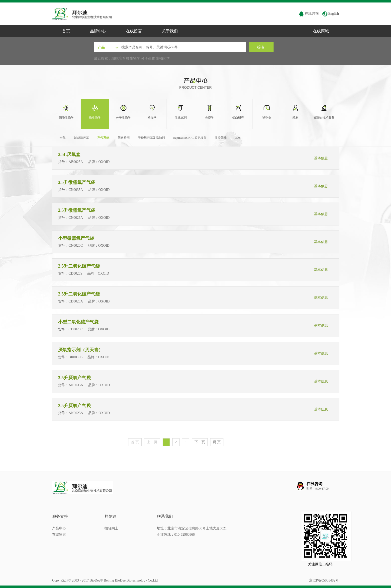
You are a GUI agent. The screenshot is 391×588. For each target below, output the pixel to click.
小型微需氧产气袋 (77, 238)
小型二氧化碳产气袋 (79, 322)
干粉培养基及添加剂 (151, 138)
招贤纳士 (111, 528)
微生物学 (133, 58)
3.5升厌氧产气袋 (75, 378)
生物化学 (163, 58)
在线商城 (321, 31)
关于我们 (170, 31)
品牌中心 (98, 31)
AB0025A (76, 162)
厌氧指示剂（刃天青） (81, 350)
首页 (66, 31)
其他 (238, 138)
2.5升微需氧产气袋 (77, 210)
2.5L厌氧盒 (70, 154)
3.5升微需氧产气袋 (77, 182)
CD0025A (76, 301)
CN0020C (76, 246)
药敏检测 (124, 138)
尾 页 (217, 442)
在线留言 (134, 31)
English (331, 14)
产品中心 (59, 528)
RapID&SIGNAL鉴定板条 (190, 138)
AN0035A (76, 385)
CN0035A (76, 190)
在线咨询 (309, 14)
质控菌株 (221, 138)
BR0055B (76, 357)
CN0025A (76, 218)
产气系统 (103, 138)
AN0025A (76, 413)
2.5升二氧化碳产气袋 (79, 266)
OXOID (105, 162)
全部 (63, 138)
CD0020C (76, 329)
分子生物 (148, 58)
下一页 (200, 442)
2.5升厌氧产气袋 (75, 406)
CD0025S (75, 273)
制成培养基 (82, 138)
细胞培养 (118, 58)
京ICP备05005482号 (324, 580)
